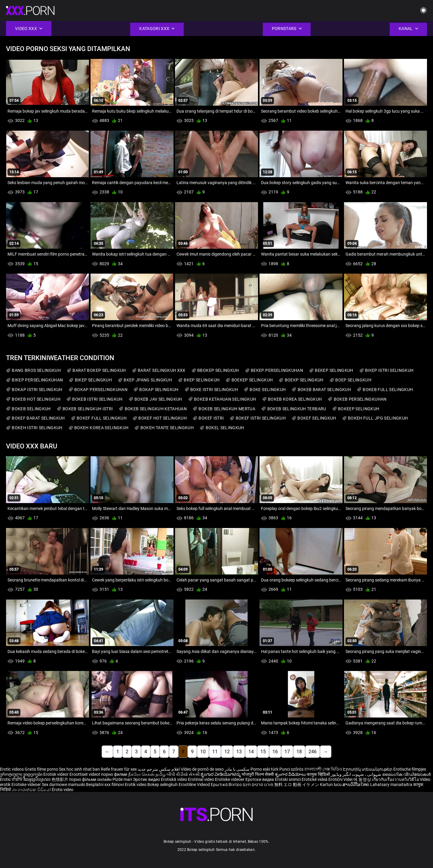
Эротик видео (147, 779)
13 (239, 752)
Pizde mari (122, 779)
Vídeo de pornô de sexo (202, 769)
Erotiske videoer (230, 779)
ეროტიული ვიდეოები (22, 774)
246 (313, 752)
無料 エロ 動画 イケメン (297, 785)
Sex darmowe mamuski (63, 785)
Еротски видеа (260, 779)
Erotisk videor (56, 774)
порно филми (114, 774)
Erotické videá (315, 779)
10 (203, 752)
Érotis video (63, 790)
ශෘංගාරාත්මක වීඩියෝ (32, 790)
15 (263, 752)
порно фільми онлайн (90, 779)
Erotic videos (12, 769)
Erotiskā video (174, 779)
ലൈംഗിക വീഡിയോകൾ (406, 774)
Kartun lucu (331, 785)
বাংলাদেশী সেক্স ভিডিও (323, 769)
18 (299, 752)
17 (287, 752)
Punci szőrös (291, 769)
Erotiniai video (201, 779)
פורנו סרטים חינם (258, 785)
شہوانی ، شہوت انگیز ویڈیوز (356, 774)
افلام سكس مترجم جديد (159, 769)
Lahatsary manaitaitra (392, 785)
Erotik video (136, 785)
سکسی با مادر (237, 769)
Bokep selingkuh (163, 785)
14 (251, 752)
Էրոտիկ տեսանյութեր (368, 769)
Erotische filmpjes (410, 769)
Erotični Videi (341, 779)
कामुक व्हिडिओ (319, 774)
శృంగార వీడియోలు (291, 774)
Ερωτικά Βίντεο (227, 785)
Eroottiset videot (85, 774)
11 (215, 752)
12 (227, 752)
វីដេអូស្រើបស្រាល (37, 779)
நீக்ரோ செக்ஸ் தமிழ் (147, 774)
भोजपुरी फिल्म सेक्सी (258, 774)
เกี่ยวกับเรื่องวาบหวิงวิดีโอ (396, 779)
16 (275, 752)
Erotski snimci (288, 779)
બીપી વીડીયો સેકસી (183, 774)
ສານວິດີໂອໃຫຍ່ (356, 785)
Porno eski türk (264, 769)
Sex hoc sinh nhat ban (79, 769)
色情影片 (60, 779)
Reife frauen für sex (119, 769)
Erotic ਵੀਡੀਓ (12, 779)
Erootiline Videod (195, 785)
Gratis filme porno (41, 769)
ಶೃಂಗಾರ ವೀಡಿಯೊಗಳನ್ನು (221, 774)
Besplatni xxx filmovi (105, 785)
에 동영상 (363, 779)
